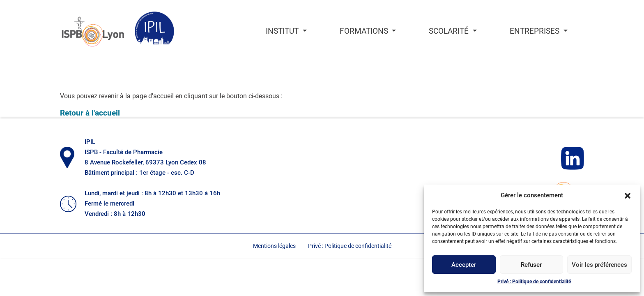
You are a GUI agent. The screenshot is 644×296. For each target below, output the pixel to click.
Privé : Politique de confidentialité (534, 282)
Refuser (531, 265)
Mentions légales (274, 246)
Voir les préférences (599, 265)
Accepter (464, 265)
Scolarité (450, 31)
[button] (628, 195)
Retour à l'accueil (90, 113)
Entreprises (536, 31)
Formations (365, 31)
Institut (283, 31)
